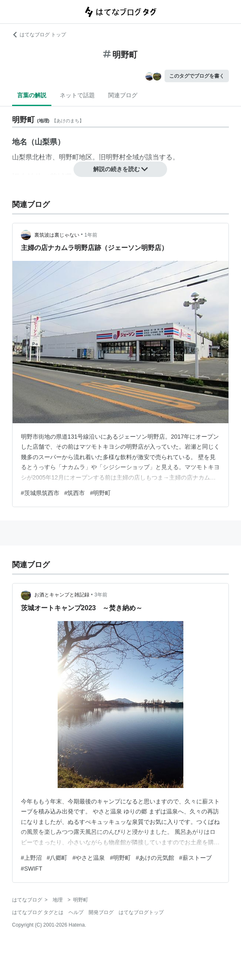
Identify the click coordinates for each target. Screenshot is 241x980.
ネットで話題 (77, 95)
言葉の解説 (32, 95)
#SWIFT (32, 869)
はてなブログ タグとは (38, 912)
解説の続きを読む (121, 169)
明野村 (116, 157)
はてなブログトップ (141, 912)
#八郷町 (57, 858)
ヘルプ (76, 912)
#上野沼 (31, 858)
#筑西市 (75, 493)
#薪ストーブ (195, 858)
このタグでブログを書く (197, 76)
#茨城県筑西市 (40, 493)
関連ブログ (123, 95)
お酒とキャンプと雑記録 (62, 595)
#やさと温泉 (89, 858)
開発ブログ (101, 912)
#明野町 (100, 493)
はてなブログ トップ (39, 35)
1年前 (91, 235)
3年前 (101, 595)
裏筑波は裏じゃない (57, 235)
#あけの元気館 (155, 858)
